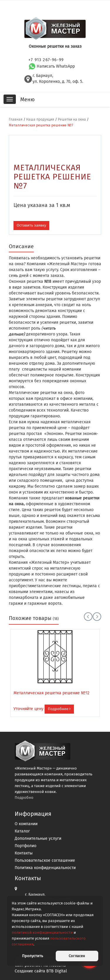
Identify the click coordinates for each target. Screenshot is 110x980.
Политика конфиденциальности (45, 868)
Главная (16, 119)
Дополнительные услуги (38, 838)
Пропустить (33, 956)
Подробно (24, 797)
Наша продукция (40, 119)
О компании (26, 824)
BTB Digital (57, 971)
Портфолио (26, 846)
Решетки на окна (72, 119)
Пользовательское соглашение (45, 860)
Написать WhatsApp (52, 66)
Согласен (77, 956)
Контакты (24, 853)
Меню (27, 100)
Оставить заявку (31, 225)
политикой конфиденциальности (42, 932)
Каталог (22, 831)
